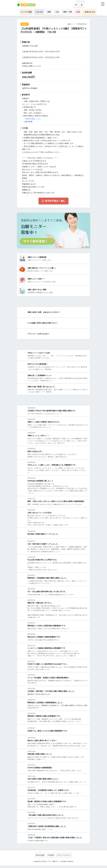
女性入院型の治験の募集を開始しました (43, 781)
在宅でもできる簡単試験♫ (38, 366)
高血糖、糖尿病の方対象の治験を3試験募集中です (47, 804)
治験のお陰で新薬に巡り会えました (41, 388)
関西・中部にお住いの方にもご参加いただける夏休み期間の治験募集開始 (56, 503)
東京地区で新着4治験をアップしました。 (43, 536)
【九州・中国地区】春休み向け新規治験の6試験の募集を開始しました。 (55, 840)
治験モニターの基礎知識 (37, 257)
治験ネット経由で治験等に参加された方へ (44, 424)
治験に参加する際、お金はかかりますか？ (44, 313)
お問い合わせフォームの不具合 (39, 515)
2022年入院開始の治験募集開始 (40, 770)
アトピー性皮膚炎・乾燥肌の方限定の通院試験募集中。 (49, 680)
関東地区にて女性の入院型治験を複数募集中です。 (47, 628)
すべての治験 (23, 12)
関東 (48, 12)
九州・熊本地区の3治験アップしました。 (43, 546)
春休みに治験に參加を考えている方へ (42, 743)
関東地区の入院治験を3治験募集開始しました (45, 705)
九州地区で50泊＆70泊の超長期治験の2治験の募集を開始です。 (52, 413)
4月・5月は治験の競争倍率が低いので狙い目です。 (47, 594)
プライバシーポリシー (64, 857)
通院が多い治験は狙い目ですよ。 (40, 605)
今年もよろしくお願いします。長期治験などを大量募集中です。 (52, 467)
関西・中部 (68, 12)
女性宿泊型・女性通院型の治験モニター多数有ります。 (49, 792)
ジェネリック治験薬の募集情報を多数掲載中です (46, 650)
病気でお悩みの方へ (35, 453)
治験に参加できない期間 (37, 290)
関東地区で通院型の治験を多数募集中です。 (45, 718)
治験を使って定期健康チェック (39, 377)
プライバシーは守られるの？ (39, 335)
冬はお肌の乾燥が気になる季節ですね (42, 562)
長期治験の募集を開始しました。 (40, 756)
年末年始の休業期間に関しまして (40, 483)
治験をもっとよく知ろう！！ (39, 438)
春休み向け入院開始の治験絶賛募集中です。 (45, 639)
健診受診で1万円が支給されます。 (40, 696)
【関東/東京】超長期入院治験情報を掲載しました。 (47, 828)
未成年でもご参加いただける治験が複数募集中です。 (48, 733)
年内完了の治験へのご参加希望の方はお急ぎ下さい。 (48, 666)
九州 (57, 12)
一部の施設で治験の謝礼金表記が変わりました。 (46, 817)
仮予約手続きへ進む (53, 201)
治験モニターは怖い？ (36, 279)
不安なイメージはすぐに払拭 (39, 354)
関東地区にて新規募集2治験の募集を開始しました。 (48, 580)
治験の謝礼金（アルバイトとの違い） (42, 268)
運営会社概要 (40, 857)
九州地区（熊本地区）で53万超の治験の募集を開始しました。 (52, 693)
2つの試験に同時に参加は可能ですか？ (43, 324)
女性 (80, 12)
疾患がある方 (92, 12)
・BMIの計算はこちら (32, 119)
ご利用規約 (51, 857)
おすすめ (37, 12)
